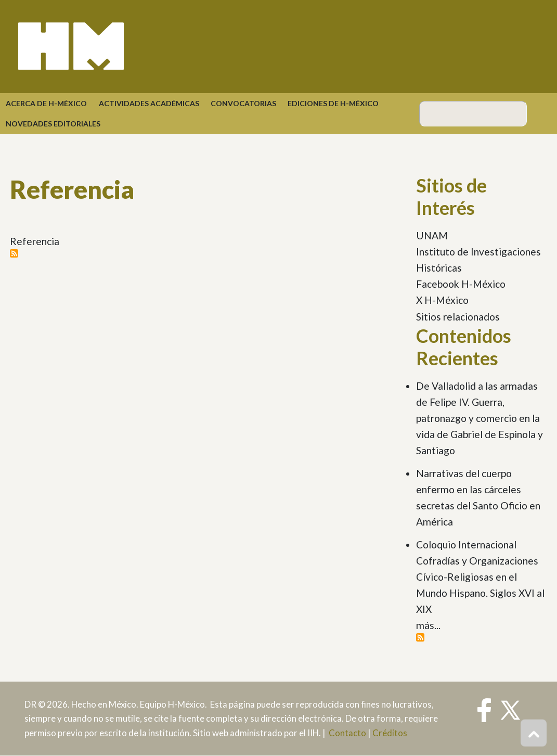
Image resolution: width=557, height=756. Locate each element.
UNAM (432, 235)
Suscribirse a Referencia (14, 253)
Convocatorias (243, 103)
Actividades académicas (149, 103)
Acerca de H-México (46, 103)
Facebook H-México (461, 284)
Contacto (347, 733)
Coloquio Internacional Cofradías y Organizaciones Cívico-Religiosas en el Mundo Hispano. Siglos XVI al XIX (480, 577)
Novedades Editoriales (53, 124)
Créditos (390, 733)
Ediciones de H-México (333, 103)
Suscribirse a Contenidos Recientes (420, 637)
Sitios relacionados (458, 317)
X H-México (442, 300)
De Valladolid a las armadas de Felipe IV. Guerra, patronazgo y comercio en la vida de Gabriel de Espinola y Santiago (480, 418)
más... (428, 625)
